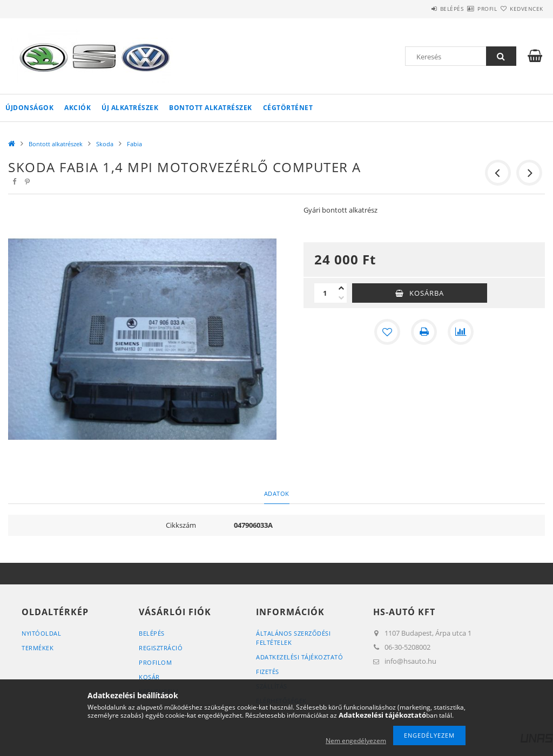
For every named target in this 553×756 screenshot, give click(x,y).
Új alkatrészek (130, 108)
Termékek (38, 648)
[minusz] (341, 298)
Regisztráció (161, 648)
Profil (468, 9)
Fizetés (268, 672)
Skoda (105, 144)
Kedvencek (520, 9)
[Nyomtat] (424, 332)
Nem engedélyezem (356, 741)
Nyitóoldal (41, 633)
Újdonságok (29, 108)
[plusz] (341, 288)
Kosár (149, 677)
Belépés (420, 9)
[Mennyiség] (325, 293)
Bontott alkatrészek (211, 108)
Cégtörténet (288, 108)
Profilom (155, 662)
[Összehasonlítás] (461, 332)
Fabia (134, 144)
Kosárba (427, 293)
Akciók (77, 108)
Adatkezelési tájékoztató (299, 657)
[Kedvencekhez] (387, 332)
